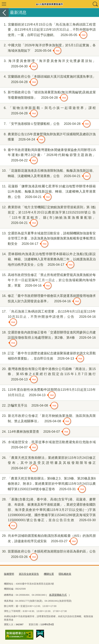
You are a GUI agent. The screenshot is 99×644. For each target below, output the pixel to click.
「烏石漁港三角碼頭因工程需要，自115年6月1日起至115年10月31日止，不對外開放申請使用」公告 (48, 317)
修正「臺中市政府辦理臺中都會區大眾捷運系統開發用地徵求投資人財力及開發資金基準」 (48, 299)
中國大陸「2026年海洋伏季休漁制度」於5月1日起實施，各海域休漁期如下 (48, 48)
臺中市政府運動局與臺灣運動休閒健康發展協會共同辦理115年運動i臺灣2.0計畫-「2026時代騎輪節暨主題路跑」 (48, 156)
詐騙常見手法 (29, 405)
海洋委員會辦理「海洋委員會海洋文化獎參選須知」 (48, 64)
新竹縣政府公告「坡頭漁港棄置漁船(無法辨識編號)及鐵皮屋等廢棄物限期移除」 (48, 95)
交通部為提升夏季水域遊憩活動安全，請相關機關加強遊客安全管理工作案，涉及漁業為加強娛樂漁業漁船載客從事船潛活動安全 (48, 239)
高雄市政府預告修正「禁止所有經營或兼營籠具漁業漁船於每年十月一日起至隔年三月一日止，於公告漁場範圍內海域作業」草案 (48, 281)
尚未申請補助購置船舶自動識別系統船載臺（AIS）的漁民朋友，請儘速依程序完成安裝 (48, 539)
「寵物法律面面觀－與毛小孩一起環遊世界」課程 (48, 111)
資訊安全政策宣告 (27, 574)
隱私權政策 (62, 574)
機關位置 (46, 574)
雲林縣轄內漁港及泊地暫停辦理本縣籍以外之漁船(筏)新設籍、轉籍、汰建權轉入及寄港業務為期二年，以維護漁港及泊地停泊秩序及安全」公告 (48, 260)
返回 (4, 13)
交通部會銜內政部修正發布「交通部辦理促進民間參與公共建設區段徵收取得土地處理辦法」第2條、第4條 (48, 338)
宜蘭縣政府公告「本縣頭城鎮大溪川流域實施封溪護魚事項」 (48, 80)
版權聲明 (9, 574)
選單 (4, 4)
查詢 (95, 4)
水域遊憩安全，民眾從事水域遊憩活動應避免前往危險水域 (48, 445)
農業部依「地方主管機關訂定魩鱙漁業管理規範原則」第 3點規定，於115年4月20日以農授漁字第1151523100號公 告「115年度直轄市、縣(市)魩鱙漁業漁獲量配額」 (48, 216)
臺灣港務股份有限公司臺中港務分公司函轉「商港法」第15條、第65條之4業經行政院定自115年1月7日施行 (48, 375)
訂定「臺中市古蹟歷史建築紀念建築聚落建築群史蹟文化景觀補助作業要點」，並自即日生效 (48, 356)
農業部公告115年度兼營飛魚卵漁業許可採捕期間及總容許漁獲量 (48, 137)
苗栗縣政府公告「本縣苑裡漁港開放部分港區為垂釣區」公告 (48, 555)
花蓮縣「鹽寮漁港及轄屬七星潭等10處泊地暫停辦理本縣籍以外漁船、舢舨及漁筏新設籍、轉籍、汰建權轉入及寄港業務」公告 (48, 192)
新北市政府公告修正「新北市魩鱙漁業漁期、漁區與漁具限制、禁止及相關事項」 (48, 419)
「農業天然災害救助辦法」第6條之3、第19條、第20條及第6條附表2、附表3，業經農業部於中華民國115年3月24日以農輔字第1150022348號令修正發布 (48, 484)
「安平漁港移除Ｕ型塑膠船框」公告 (45, 124)
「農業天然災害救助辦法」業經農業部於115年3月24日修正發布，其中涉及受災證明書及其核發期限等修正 (48, 464)
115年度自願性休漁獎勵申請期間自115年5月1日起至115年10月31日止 (48, 393)
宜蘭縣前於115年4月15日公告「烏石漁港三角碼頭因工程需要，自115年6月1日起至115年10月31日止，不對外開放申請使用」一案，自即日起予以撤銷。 (48, 30)
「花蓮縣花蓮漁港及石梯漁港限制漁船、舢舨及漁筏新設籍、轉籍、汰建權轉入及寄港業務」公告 (48, 174)
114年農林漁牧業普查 (35, 432)
